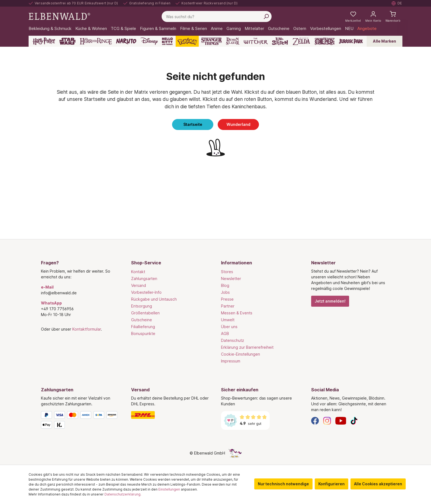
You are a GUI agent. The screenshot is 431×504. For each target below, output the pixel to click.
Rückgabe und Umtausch (154, 299)
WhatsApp (51, 303)
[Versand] (171, 415)
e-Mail (47, 287)
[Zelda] (301, 41)
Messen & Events (237, 313)
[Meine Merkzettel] (353, 16)
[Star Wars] (67, 41)
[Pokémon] (187, 41)
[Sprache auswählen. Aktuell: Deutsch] (397, 3)
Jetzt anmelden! (330, 301)
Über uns (229, 327)
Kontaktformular (87, 329)
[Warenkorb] (393, 16)
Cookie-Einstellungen (241, 354)
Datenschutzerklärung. (123, 494)
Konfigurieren (331, 484)
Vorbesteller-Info (146, 292)
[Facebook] (315, 420)
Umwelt (228, 320)
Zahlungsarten (144, 279)
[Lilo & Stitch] (280, 41)
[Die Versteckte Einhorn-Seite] (235, 453)
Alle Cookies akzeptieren (378, 484)
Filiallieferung (143, 327)
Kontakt (138, 272)
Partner (228, 306)
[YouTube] (341, 420)
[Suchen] (266, 16)
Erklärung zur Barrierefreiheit (247, 347)
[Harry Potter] (44, 41)
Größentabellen (145, 313)
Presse (227, 299)
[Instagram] (327, 420)
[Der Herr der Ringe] (96, 41)
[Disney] (149, 41)
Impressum (231, 361)
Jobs (225, 292)
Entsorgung (142, 306)
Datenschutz (233, 340)
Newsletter (231, 279)
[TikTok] (354, 420)
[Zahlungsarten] (81, 421)
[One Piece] (324, 41)
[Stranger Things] (212, 41)
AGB (225, 333)
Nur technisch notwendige (283, 484)
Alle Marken (385, 41)
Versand (139, 285)
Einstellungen (169, 489)
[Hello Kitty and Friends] (167, 41)
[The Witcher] (256, 41)
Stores (227, 272)
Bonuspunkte (143, 333)
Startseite (193, 124)
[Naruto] (126, 41)
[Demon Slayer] (233, 41)
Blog (225, 285)
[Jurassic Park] (351, 41)
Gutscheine (142, 320)
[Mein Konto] (373, 16)
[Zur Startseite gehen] (59, 16)
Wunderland (238, 124)
